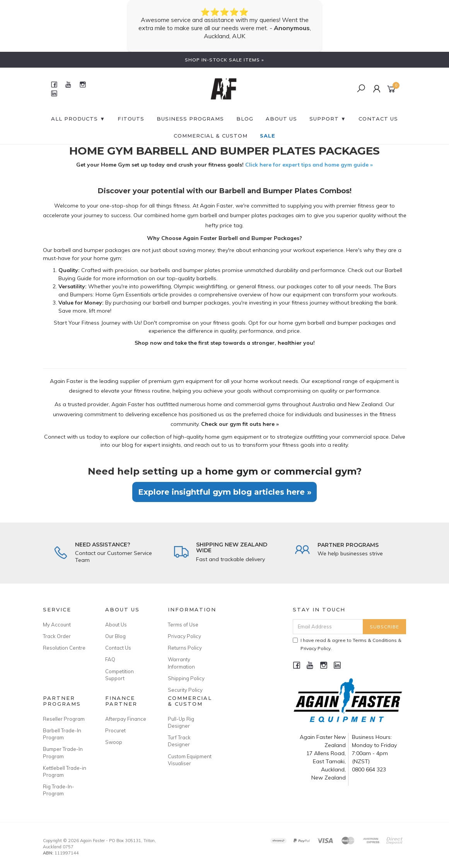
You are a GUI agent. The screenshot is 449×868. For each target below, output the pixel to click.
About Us (281, 119)
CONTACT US (378, 119)
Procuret (115, 730)
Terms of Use (183, 625)
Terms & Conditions (375, 640)
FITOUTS (131, 119)
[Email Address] (328, 627)
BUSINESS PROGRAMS (190, 119)
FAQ (110, 659)
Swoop (114, 742)
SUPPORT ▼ (328, 119)
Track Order (57, 636)
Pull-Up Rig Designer (181, 722)
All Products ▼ (78, 119)
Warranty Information (181, 663)
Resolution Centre (64, 648)
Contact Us (118, 648)
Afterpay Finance (126, 719)
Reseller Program (64, 719)
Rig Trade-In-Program (59, 790)
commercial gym (315, 471)
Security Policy (185, 690)
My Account (57, 625)
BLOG (245, 119)
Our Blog (115, 636)
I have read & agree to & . (347, 644)
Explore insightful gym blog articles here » (225, 492)
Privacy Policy (184, 636)
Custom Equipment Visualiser (190, 760)
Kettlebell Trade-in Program (65, 771)
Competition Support (120, 675)
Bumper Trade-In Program (63, 752)
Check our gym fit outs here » (240, 424)
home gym (231, 471)
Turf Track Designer (179, 741)
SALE (268, 136)
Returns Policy (185, 648)
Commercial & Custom (211, 136)
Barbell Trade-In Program (62, 734)
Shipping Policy (186, 678)
